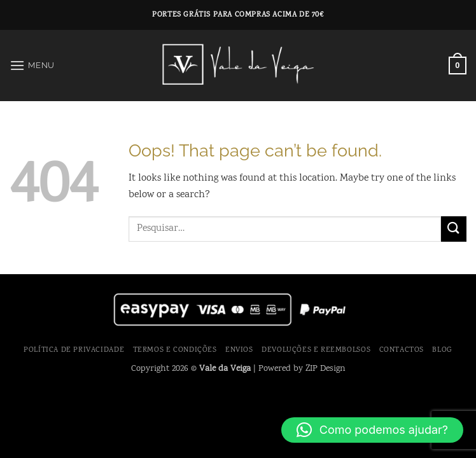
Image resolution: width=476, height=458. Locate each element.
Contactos (402, 350)
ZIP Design (325, 369)
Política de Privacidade (74, 350)
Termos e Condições (175, 350)
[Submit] (454, 229)
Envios (239, 350)
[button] (32, 65)
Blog (442, 350)
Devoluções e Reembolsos (316, 350)
